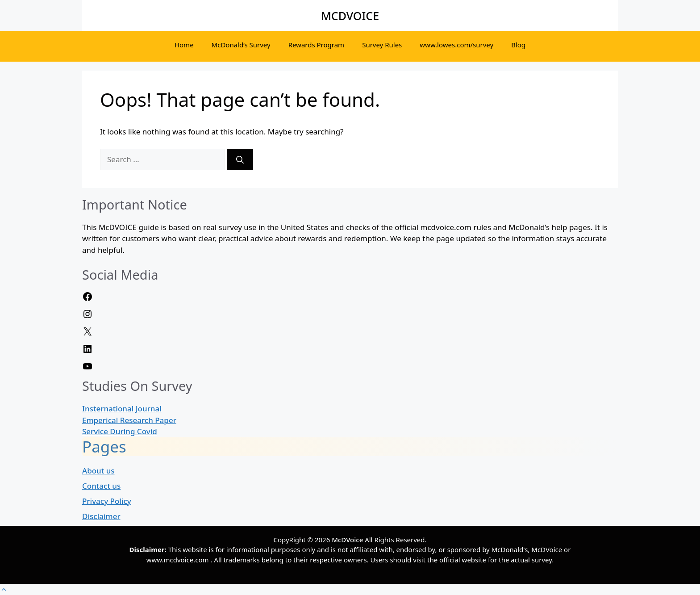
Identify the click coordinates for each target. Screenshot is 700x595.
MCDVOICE (350, 16)
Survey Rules (382, 45)
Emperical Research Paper (129, 420)
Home (184, 45)
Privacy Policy (107, 501)
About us (98, 471)
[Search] (240, 159)
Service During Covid (120, 431)
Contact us (101, 486)
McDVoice (347, 540)
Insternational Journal (122, 409)
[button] (4, 589)
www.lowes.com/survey (456, 45)
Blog (518, 45)
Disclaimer (101, 516)
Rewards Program (317, 45)
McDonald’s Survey (241, 45)
